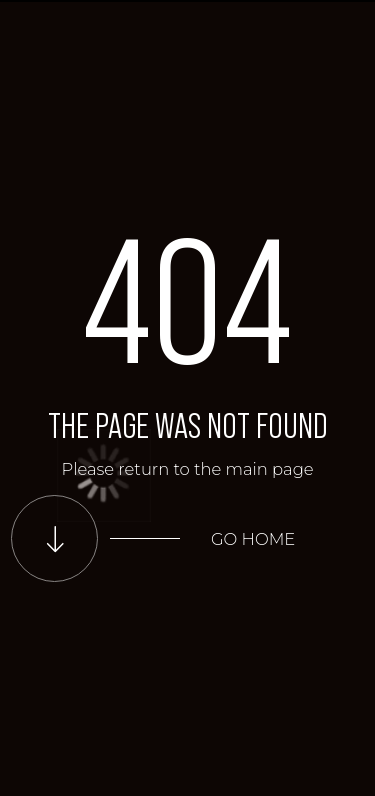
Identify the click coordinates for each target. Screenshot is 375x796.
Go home (253, 539)
